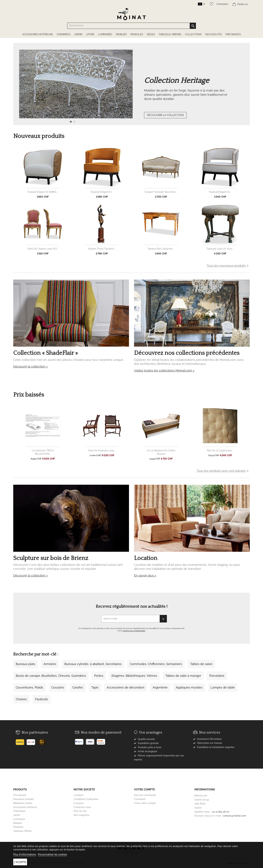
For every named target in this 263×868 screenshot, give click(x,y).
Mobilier (18, 823)
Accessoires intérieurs (25, 807)
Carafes (78, 687)
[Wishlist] (211, 4)
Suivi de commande (145, 795)
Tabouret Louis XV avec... (220, 249)
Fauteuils (42, 699)
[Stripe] (91, 740)
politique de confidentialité (134, 631)
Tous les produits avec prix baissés (223, 471)
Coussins (58, 687)
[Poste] (21, 741)
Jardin (17, 815)
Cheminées (19, 811)
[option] (137, 91)
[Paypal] (80, 740)
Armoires (50, 664)
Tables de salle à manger (183, 676)
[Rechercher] (132, 26)
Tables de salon (201, 664)
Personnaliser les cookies (52, 854)
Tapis (95, 687)
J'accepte (20, 862)
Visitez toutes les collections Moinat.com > (164, 370)
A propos (79, 803)
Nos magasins (81, 815)
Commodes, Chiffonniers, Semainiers (156, 664)
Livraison (78, 795)
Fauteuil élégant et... (102, 192)
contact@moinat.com (234, 816)
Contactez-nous (82, 807)
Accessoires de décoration (126, 687)
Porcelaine (217, 676)
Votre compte (144, 789)
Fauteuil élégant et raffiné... (43, 192)
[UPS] (43, 741)
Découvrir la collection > (30, 366)
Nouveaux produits (24, 799)
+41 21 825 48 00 (220, 812)
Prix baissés (20, 795)
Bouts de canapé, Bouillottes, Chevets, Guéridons (51, 676)
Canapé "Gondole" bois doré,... (161, 192)
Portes (99, 676)
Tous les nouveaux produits (228, 266)
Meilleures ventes (23, 803)
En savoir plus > (145, 575)
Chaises (21, 699)
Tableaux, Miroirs (22, 831)
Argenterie (160, 687)
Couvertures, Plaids (29, 687)
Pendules (18, 827)
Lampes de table (223, 687)
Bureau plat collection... (161, 249)
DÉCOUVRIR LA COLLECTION (165, 115)
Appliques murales (189, 687)
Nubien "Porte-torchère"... (102, 249)
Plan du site (80, 811)
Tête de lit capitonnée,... (220, 451)
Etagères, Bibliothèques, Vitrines (134, 676)
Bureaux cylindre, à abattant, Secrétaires (93, 664)
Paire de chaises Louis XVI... (43, 249)
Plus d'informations (25, 854)
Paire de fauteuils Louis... (102, 451)
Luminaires (19, 819)
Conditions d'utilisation (86, 799)
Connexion (222, 4)
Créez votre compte (145, 803)
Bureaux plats (25, 664)
